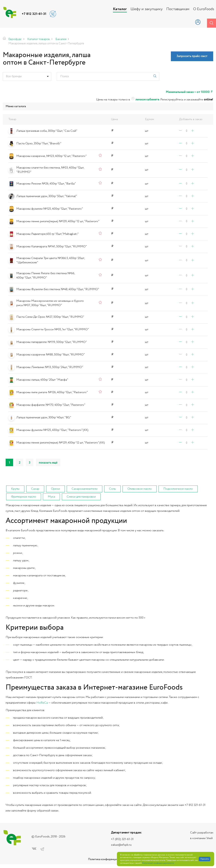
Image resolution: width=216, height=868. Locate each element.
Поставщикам (178, 9)
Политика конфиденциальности (108, 859)
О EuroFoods (204, 9)
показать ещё (48, 463)
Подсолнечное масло (178, 489)
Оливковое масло (140, 489)
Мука (51, 497)
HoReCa (42, 703)
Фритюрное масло (24, 497)
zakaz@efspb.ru (121, 845)
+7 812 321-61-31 (34, 14)
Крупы (15, 489)
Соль (112, 489)
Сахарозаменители (84, 489)
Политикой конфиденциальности (158, 863)
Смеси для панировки (81, 497)
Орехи (55, 489)
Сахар (35, 489)
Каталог (120, 9)
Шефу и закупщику (147, 9)
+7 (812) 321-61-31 (122, 839)
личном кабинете (145, 100)
